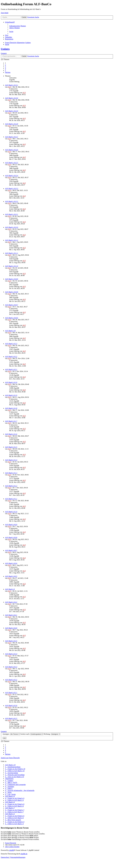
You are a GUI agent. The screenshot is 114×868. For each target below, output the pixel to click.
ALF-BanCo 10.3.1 (12, 85)
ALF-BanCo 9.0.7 (11, 550)
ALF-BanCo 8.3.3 (11, 667)
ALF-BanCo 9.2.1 (11, 369)
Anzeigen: (11, 734)
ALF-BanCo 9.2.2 (11, 357)
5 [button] (5, 71)
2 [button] (5, 65)
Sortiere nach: (32, 734)
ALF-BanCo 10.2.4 (12, 176)
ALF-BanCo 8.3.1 (11, 693)
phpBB (12, 850)
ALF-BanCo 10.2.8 (12, 124)
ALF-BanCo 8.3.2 (11, 680)
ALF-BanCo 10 (10, 331)
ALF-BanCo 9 (10, 589)
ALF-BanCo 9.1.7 (11, 421)
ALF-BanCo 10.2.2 (12, 201)
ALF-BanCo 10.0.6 (12, 318)
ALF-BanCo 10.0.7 (12, 305)
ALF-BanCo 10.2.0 (12, 227)
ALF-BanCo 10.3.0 (12, 98)
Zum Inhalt (5, 13)
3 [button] (5, 67)
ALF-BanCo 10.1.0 (12, 266)
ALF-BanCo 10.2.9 (12, 111)
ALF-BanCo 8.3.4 (11, 654)
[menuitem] (17, 26)
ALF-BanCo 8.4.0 (11, 628)
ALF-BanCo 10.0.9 (12, 279)
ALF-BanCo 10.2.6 (12, 150)
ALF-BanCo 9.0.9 (11, 525)
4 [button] (5, 69)
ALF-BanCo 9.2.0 (11, 382)
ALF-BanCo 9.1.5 (11, 447)
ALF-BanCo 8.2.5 (11, 718)
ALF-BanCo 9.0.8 (11, 538)
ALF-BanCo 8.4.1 (11, 615)
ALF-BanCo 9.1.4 (11, 460)
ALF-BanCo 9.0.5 (11, 576)
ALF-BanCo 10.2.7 (12, 137)
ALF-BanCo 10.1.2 (12, 240)
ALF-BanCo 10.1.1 (12, 253)
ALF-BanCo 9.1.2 (11, 486)
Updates (5, 49)
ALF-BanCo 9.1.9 (11, 395)
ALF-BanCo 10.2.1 (12, 214)
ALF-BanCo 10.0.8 (12, 292)
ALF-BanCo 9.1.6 (11, 434)
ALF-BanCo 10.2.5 (12, 163)
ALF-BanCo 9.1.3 (11, 473)
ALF (9, 87)
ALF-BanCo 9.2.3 (11, 344)
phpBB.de (24, 854)
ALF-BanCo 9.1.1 (11, 499)
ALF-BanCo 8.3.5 (11, 641)
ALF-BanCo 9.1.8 (11, 408)
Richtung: (52, 734)
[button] (8, 72)
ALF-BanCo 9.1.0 (11, 512)
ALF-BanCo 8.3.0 (11, 706)
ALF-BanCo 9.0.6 (11, 563)
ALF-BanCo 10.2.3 (12, 189)
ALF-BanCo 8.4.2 (11, 602)
